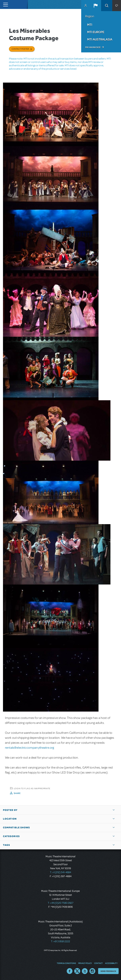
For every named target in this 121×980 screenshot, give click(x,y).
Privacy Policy (85, 963)
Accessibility (111, 963)
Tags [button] (6, 845)
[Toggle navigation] (4, 4)
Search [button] (107, 6)
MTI (90, 25)
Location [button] (10, 819)
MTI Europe (96, 32)
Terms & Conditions (66, 963)
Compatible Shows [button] (16, 828)
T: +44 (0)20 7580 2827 (61, 903)
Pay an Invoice (93, 47)
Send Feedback (108, 971)
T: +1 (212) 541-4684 (60, 872)
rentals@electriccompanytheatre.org (29, 748)
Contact (98, 963)
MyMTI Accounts (86, 6)
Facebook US (70, 971)
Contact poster (20, 49)
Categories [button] (11, 836)
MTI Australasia (100, 39)
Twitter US (77, 971)
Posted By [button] (10, 810)
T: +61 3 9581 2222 (60, 941)
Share (17, 793)
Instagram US (92, 971)
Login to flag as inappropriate (32, 788)
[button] (96, 6)
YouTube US (85, 971)
